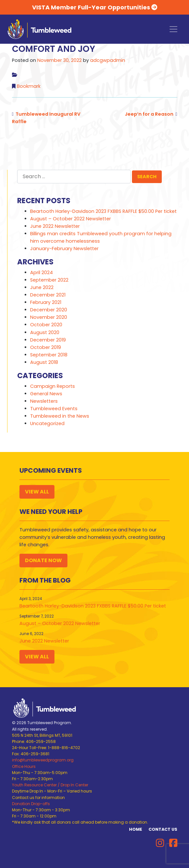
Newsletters (44, 401)
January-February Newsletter (64, 249)
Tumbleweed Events (54, 409)
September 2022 (49, 280)
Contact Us (163, 829)
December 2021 (48, 295)
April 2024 (41, 272)
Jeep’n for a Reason (149, 114)
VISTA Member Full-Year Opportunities (95, 7)
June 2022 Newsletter (55, 226)
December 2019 (48, 340)
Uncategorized (47, 423)
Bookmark (29, 86)
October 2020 (46, 325)
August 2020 (45, 332)
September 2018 (49, 355)
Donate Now (43, 560)
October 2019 (46, 347)
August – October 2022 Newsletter (71, 219)
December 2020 (49, 310)
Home (136, 829)
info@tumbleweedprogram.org (43, 760)
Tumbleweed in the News (60, 416)
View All (37, 492)
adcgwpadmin (108, 60)
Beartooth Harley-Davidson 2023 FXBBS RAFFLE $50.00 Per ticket (103, 211)
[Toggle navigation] (173, 29)
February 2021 (46, 302)
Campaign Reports (53, 386)
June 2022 (42, 287)
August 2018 (44, 362)
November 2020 (49, 317)
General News (46, 394)
